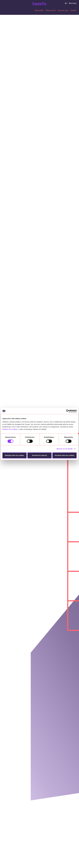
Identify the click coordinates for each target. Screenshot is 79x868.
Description (39, 10)
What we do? (51, 10)
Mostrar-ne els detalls (65, 449)
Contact (73, 10)
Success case (63, 10)
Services (73, 3)
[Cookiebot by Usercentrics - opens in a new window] (68, 411)
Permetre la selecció (39, 455)
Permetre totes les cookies (64, 455)
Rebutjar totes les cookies (15, 455)
